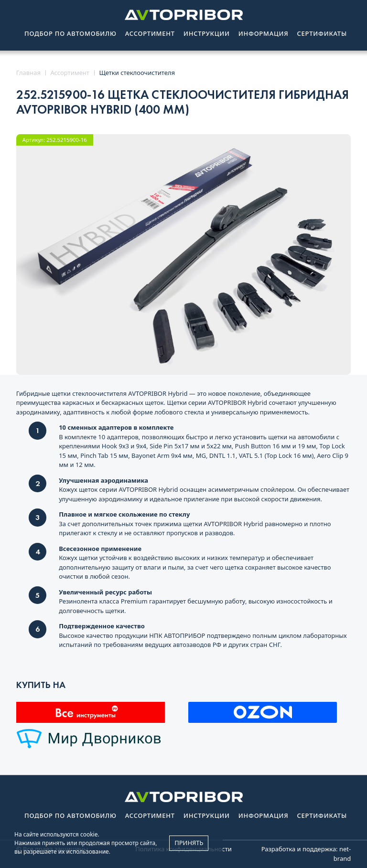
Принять (189, 843)
